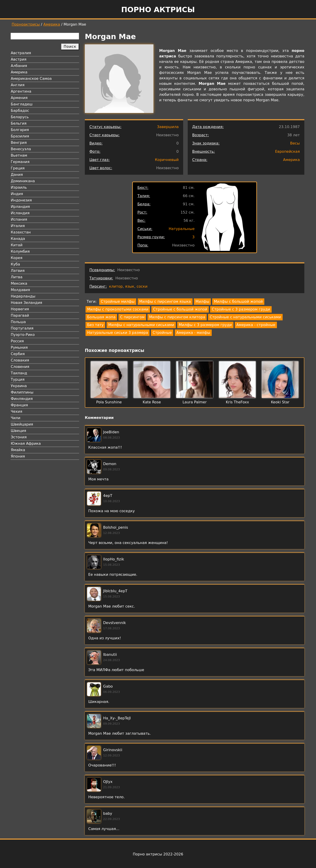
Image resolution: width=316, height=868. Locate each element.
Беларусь (20, 117)
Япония (18, 456)
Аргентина (21, 91)
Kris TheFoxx (237, 402)
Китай (17, 245)
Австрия (19, 59)
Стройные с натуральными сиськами (245, 317)
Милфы (202, 301)
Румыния (19, 347)
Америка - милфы (193, 333)
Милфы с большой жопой (238, 301)
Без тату (95, 325)
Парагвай (20, 315)
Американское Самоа (31, 79)
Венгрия (19, 143)
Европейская (287, 151)
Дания (17, 175)
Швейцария (22, 424)
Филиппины (22, 392)
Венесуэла (21, 149)
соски (142, 286)
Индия (17, 194)
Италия (18, 226)
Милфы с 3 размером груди (205, 325)
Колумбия (20, 251)
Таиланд (19, 373)
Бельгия (19, 123)
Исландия (20, 213)
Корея (17, 258)
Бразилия (20, 136)
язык (130, 286)
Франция (19, 405)
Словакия (20, 360)
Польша (18, 322)
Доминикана (23, 181)
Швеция (18, 431)
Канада (18, 239)
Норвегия (20, 309)
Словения (20, 367)
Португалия (22, 328)
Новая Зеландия (26, 303)
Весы (295, 143)
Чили (16, 418)
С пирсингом (132, 317)
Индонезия (21, 200)
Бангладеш (22, 104)
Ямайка (18, 450)
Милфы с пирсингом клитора (177, 317)
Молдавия (20, 290)
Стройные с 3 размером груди (241, 309)
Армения (19, 98)
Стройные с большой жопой (180, 309)
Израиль (19, 187)
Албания (19, 66)
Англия (18, 85)
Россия (17, 341)
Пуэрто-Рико (23, 335)
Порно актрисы (158, 10)
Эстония (19, 437)
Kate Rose (152, 402)
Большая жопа (101, 317)
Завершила (168, 127)
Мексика (19, 283)
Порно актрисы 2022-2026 (158, 854)
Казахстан (21, 232)
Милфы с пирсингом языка (165, 301)
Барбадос (20, 111)
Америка (52, 24)
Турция (18, 379)
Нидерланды (23, 296)
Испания (19, 219)
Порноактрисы (26, 24)
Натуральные (182, 229)
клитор (116, 286)
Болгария (20, 130)
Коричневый (167, 160)
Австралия (21, 53)
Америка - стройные (256, 325)
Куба (15, 264)
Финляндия (22, 399)
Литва (17, 277)
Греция (18, 168)
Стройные (162, 333)
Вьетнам (19, 155)
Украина (19, 386)
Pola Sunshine (109, 402)
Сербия (18, 354)
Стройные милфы (118, 301)
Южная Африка (26, 443)
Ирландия (20, 207)
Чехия (16, 411)
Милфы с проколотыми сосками (118, 309)
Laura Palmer (195, 402)
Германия (20, 162)
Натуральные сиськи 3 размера (118, 333)
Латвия (18, 271)
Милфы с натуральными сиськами (141, 325)
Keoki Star (280, 402)
